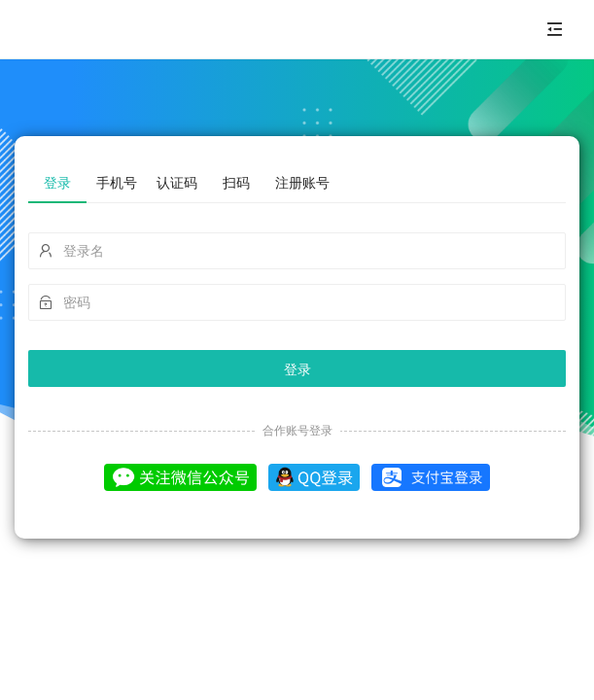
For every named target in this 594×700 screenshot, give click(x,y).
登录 (297, 369)
